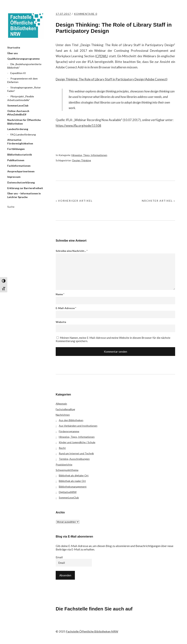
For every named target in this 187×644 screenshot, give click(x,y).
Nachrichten (63, 415)
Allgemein (61, 404)
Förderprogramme (69, 431)
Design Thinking (82, 160)
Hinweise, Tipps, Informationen (89, 155)
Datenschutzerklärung (21, 182)
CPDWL (102, 56)
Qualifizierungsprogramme (23, 59)
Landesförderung (18, 129)
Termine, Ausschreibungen (74, 459)
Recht (62, 448)
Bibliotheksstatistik (20, 155)
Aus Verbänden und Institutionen (78, 426)
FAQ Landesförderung (23, 134)
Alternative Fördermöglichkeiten (20, 142)
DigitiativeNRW (68, 492)
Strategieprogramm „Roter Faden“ (24, 89)
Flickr (70, 624)
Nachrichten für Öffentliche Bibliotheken (24, 122)
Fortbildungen (16, 149)
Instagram (80, 624)
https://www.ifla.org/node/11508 (79, 126)
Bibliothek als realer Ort (72, 481)
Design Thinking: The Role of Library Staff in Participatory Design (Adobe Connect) (112, 79)
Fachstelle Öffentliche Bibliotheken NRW (26, 26)
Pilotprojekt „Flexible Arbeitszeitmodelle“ (21, 98)
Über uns (13, 53)
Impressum (14, 177)
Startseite (14, 47)
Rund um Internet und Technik (76, 453)
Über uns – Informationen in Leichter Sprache (24, 195)
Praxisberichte (64, 464)
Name (60, 294)
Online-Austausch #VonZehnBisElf (18, 113)
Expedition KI (18, 73)
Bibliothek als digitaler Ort (74, 475)
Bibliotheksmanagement (73, 487)
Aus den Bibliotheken (71, 420)
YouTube (89, 624)
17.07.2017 (64, 14)
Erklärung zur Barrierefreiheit (25, 188)
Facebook (60, 624)
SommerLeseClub (18, 105)
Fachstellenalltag (65, 409)
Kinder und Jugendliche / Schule (77, 442)
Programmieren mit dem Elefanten (22, 80)
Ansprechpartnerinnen (21, 171)
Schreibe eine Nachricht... (72, 251)
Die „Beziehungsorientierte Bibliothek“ (24, 66)
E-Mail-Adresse (66, 308)
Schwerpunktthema (67, 470)
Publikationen (16, 160)
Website (61, 322)
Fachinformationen (19, 166)
